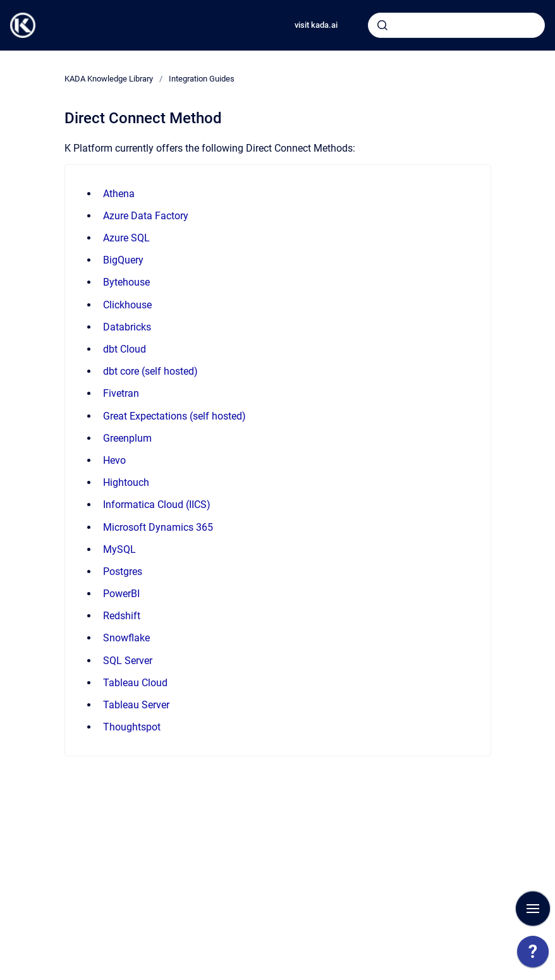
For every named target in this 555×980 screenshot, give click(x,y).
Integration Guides (202, 79)
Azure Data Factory (146, 216)
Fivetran (121, 393)
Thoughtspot (132, 727)
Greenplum (127, 438)
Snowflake (126, 638)
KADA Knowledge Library (109, 79)
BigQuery (123, 260)
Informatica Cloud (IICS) (157, 505)
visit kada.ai (316, 25)
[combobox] (456, 25)
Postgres (123, 572)
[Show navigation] (533, 909)
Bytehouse (126, 282)
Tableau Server (136, 705)
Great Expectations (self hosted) (174, 416)
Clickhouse (127, 305)
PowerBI (121, 594)
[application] (533, 955)
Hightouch (126, 482)
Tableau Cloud (135, 683)
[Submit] (382, 25)
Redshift (122, 616)
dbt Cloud (125, 349)
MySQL (119, 549)
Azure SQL (126, 238)
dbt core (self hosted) (150, 371)
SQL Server (128, 661)
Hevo (114, 460)
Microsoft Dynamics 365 (158, 527)
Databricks (127, 327)
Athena (119, 194)
